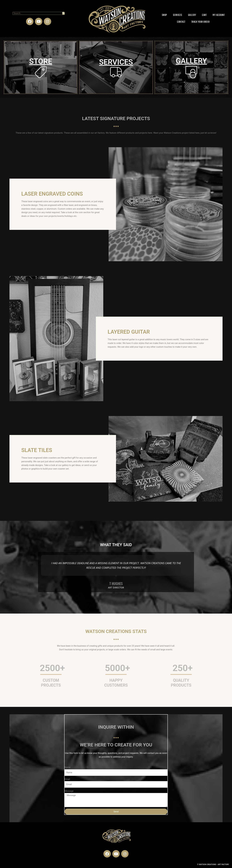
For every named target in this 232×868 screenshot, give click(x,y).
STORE (41, 61)
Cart (204, 15)
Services (178, 15)
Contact (181, 22)
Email (67, 779)
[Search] (63, 13)
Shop (164, 15)
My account (219, 15)
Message (69, 791)
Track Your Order (200, 22)
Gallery (192, 15)
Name (67, 767)
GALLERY (191, 61)
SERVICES (116, 62)
